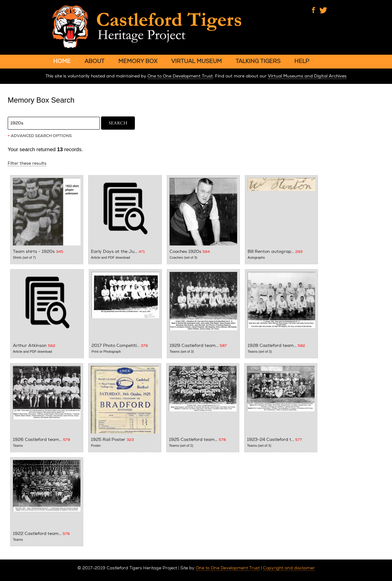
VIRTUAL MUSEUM (196, 61)
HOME (62, 61)
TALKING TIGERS (258, 61)
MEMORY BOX (138, 61)
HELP (302, 61)
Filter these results (27, 163)
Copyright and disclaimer (289, 568)
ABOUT (94, 61)
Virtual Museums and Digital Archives (307, 76)
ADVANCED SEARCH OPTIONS (40, 136)
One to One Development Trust (180, 76)
